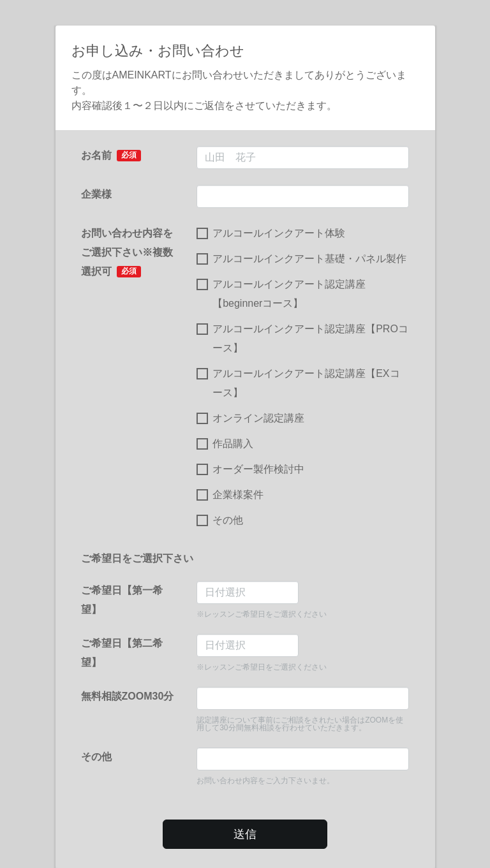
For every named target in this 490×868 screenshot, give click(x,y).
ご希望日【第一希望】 (122, 600)
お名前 (111, 156)
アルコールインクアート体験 (271, 233)
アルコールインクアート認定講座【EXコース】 (298, 383)
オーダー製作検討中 (250, 469)
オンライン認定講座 (250, 418)
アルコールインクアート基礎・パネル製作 (301, 259)
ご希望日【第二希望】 (122, 653)
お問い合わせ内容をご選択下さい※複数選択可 (127, 253)
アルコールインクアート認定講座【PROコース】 (302, 338)
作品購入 (225, 444)
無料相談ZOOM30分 (128, 696)
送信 (245, 834)
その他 (220, 520)
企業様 (96, 194)
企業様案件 (230, 495)
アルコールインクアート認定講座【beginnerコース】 (281, 294)
